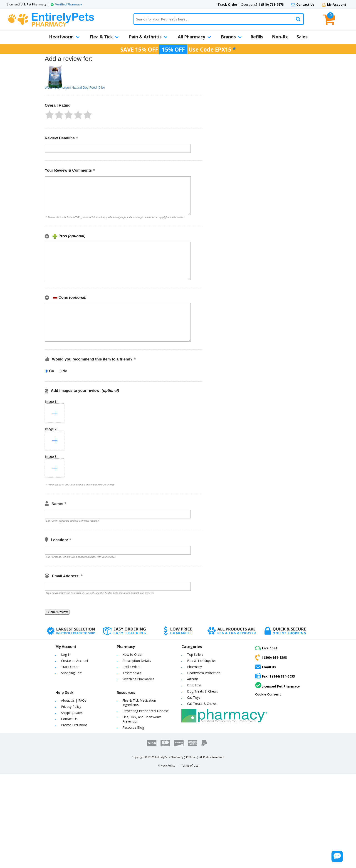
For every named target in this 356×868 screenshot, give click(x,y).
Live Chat (266, 648)
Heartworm (64, 37)
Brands (231, 37)
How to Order (132, 654)
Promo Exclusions (74, 725)
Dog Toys (194, 685)
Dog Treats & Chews (203, 691)
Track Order (227, 4)
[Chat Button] (324, 854)
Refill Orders (131, 667)
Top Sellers (195, 654)
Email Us (266, 667)
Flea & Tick (104, 37)
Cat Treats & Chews (202, 704)
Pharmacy (194, 667)
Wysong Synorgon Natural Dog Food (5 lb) (75, 88)
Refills (257, 37)
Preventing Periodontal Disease (146, 711)
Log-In (66, 654)
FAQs (82, 700)
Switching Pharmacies (138, 679)
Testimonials (132, 673)
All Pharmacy (194, 37)
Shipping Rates (72, 713)
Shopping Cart (71, 673)
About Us (68, 700)
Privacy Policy (71, 707)
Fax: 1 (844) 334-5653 (275, 676)
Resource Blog (133, 727)
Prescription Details (137, 661)
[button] (49, 115)
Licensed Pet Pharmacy (278, 685)
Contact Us (305, 4)
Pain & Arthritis (148, 37)
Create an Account (75, 661)
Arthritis (193, 679)
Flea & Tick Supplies (202, 661)
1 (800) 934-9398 (271, 657)
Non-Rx (280, 37)
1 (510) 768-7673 (271, 4)
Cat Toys (194, 697)
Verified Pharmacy (69, 4)
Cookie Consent (268, 694)
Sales (302, 37)
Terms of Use (190, 766)
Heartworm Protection (204, 673)
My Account (337, 4)
